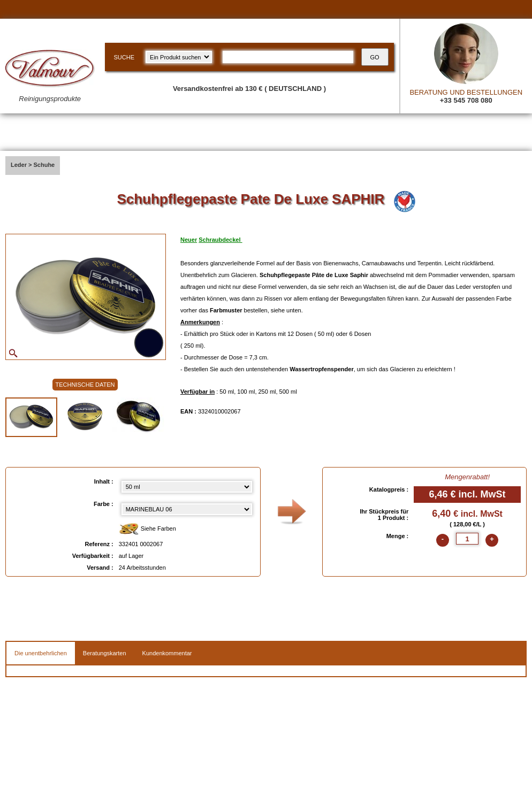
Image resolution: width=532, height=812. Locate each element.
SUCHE (124, 57)
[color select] (187, 509)
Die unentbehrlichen (41, 653)
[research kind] (179, 57)
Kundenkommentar (167, 653)
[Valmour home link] (50, 79)
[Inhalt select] (187, 487)
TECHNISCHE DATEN (85, 385)
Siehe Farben (147, 529)
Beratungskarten (105, 653)
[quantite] (467, 539)
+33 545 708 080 (466, 100)
